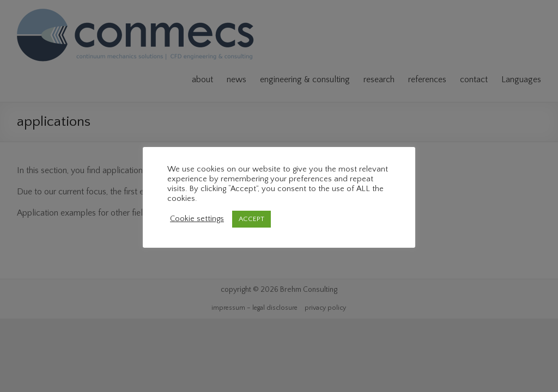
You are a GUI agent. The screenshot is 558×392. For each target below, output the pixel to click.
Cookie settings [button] (197, 219)
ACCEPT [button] (251, 219)
